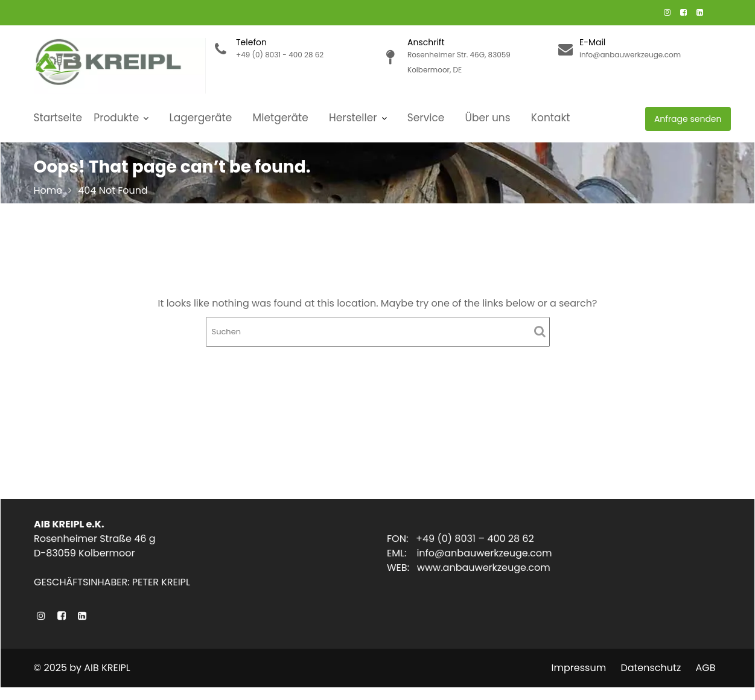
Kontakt (551, 118)
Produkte (116, 118)
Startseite (58, 118)
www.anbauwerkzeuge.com (485, 568)
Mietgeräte (281, 118)
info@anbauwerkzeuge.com (485, 554)
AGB (705, 668)
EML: (404, 554)
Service (426, 118)
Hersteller (353, 118)
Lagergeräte (201, 118)
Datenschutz (651, 668)
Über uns (488, 118)
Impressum (579, 668)
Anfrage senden (688, 119)
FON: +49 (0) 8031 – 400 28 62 (462, 539)
